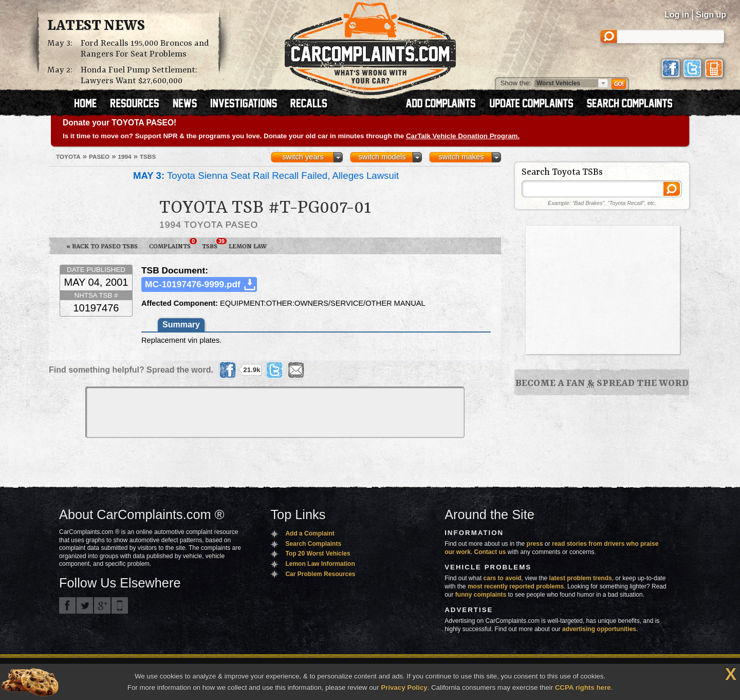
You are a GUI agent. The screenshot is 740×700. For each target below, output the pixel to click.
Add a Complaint (310, 533)
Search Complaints (313, 544)
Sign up (711, 15)
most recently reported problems (516, 586)
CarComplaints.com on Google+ (102, 605)
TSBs (212, 244)
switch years (303, 157)
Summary (181, 325)
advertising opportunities (599, 629)
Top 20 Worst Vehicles (318, 554)
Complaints (173, 244)
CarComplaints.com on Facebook (67, 605)
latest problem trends (581, 578)
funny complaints (481, 595)
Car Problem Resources (320, 574)
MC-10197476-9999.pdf (193, 284)
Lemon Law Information (320, 564)
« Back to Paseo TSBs (102, 246)
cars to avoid (503, 578)
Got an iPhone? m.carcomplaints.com (120, 605)
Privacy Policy (404, 687)
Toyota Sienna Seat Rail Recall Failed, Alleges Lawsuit (266, 176)
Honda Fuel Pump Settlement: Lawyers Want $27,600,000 (139, 76)
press (535, 544)
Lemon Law (248, 246)
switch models (382, 157)
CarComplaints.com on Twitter (85, 605)
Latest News (96, 26)
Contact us (490, 552)
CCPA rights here (583, 687)
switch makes (461, 157)
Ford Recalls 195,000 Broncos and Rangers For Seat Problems (145, 49)
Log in (677, 15)
